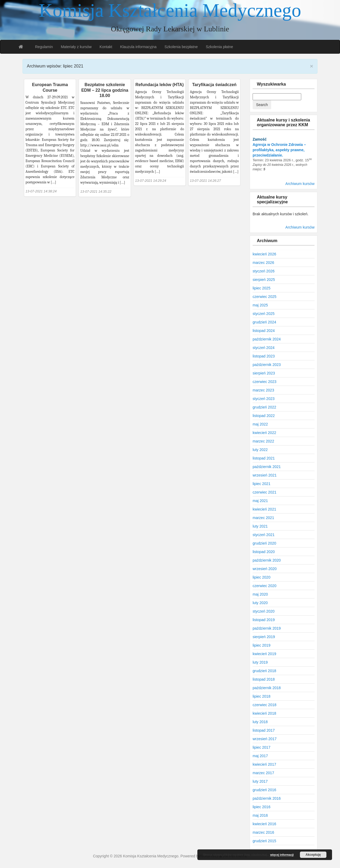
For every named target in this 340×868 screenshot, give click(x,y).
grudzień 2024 (264, 322)
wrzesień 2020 (265, 569)
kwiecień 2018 (264, 713)
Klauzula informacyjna (138, 47)
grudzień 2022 (264, 407)
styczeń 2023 (264, 399)
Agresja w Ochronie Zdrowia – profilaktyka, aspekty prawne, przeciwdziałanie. (279, 150)
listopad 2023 (264, 356)
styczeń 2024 (264, 348)
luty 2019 (260, 662)
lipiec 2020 (262, 577)
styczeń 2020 (264, 611)
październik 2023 (267, 365)
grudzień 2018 (264, 671)
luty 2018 (260, 722)
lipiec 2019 (262, 645)
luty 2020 (260, 603)
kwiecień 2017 (264, 764)
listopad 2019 (264, 620)
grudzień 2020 (264, 543)
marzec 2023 (263, 390)
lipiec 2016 (262, 807)
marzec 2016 (263, 832)
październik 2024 (267, 339)
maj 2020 (260, 594)
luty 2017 (260, 781)
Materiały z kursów (76, 47)
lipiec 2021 (262, 484)
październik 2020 (267, 560)
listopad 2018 (264, 679)
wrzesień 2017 (265, 739)
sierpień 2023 (264, 373)
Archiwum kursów (300, 184)
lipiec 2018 (262, 696)
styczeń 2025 (264, 314)
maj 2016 (260, 815)
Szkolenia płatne (220, 47)
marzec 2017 (263, 773)
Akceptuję (313, 855)
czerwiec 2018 (265, 705)
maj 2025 (260, 305)
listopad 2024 (264, 331)
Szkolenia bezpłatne (181, 47)
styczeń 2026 (264, 271)
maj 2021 (260, 501)
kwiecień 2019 (264, 654)
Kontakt (106, 47)
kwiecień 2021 (264, 509)
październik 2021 (267, 467)
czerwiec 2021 (265, 492)
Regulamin (44, 47)
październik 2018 (267, 688)
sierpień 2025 (264, 280)
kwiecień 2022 (264, 433)
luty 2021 (260, 526)
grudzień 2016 (264, 790)
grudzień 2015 (264, 841)
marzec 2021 (263, 518)
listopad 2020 (264, 552)
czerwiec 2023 (265, 382)
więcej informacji (282, 855)
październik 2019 (267, 628)
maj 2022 (260, 424)
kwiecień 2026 (264, 254)
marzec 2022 (263, 441)
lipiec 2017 (262, 747)
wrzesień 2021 (265, 475)
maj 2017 (260, 756)
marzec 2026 (263, 263)
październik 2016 (267, 798)
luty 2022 (260, 450)
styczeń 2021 (264, 535)
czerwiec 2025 (265, 297)
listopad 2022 (264, 416)
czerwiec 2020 (265, 586)
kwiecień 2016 (264, 824)
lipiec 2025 (262, 288)
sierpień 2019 (264, 637)
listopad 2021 (264, 458)
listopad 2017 (264, 730)
